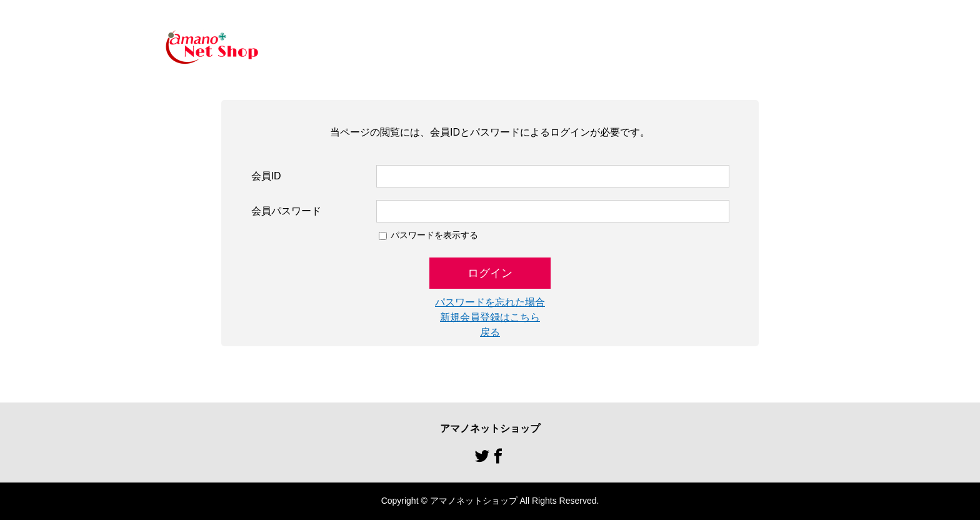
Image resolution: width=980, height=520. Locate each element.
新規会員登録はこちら (490, 317)
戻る (490, 332)
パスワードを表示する (434, 235)
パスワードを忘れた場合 (490, 302)
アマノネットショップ (490, 428)
